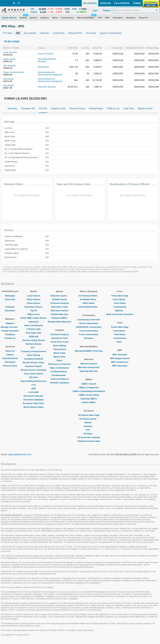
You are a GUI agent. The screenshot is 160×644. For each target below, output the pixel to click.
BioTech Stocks (34, 344)
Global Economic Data (89, 441)
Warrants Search (89, 364)
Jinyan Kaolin (9, 59)
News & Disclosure (60, 368)
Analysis (89, 426)
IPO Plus (34, 377)
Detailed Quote (59, 299)
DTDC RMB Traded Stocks (34, 318)
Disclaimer (10, 362)
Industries (33, 322)
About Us (10, 351)
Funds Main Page (120, 327)
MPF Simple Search (120, 358)
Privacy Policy (10, 366)
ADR (33, 388)
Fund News (120, 334)
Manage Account (10, 327)
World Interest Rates (33, 407)
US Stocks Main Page (89, 415)
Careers (10, 355)
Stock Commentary (89, 323)
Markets (120, 311)
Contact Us (10, 338)
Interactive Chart (60, 307)
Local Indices (33, 296)
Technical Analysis (60, 303)
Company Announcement (34, 351)
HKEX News (89, 303)
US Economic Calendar (89, 437)
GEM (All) (34, 337)
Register (10, 323)
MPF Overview (120, 355)
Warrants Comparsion (89, 367)
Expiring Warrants (89, 371)
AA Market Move (60, 372)
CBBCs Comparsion (89, 388)
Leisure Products (46, 54)
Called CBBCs (89, 402)
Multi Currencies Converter (120, 314)
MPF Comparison (120, 362)
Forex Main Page (120, 296)
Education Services (47, 87)
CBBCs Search (89, 384)
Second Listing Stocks (34, 340)
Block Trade (59, 353)
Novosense (8, 79)
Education (10, 311)
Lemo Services (10, 52)
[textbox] (136, 10)
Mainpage (10, 296)
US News (89, 434)
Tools (120, 342)
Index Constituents (34, 325)
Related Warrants (59, 314)
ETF (34, 348)
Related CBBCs (60, 318)
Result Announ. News (34, 363)
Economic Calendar (34, 396)
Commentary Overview (89, 320)
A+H (33, 385)
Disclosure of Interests (59, 364)
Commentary (120, 307)
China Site (10, 299)
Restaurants (43, 67)
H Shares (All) (34, 329)
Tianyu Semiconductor (13, 72)
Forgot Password (10, 331)
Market (89, 423)
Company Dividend (34, 359)
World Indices (34, 299)
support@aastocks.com (20, 454)
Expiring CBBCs (89, 399)
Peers (60, 360)
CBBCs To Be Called (89, 395)
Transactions (59, 349)
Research (89, 338)
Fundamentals (59, 375)
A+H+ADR (33, 392)
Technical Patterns (60, 379)
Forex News (120, 303)
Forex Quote (120, 299)
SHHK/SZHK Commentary (89, 327)
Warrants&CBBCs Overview (89, 351)
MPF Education (120, 366)
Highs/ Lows (34, 314)
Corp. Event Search (33, 374)
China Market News (89, 307)
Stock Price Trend (59, 342)
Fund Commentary (89, 331)
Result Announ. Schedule (34, 370)
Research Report (33, 366)
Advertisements (10, 358)
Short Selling (33, 355)
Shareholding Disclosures (33, 381)
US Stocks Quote (89, 419)
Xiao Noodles (9, 66)
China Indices (34, 303)
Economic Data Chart (34, 403)
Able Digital (8, 85)
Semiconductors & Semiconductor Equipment (50, 73)
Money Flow (59, 357)
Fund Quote (120, 331)
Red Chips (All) (34, 333)
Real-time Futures (34, 307)
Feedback (10, 334)
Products (10, 307)
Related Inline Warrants (59, 322)
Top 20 (34, 311)
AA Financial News (89, 296)
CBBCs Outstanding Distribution (89, 391)
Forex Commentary (89, 334)
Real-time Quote (60, 296)
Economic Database (34, 400)
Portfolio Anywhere (60, 383)
